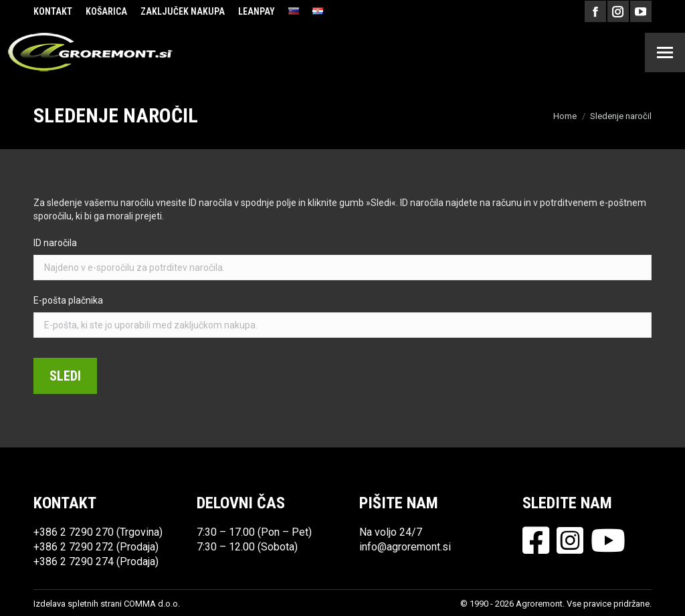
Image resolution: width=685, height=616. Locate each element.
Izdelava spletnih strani (78, 604)
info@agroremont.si (405, 547)
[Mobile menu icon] (665, 53)
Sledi (65, 376)
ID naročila (55, 243)
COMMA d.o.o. (152, 604)
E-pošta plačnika (68, 300)
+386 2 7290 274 (74, 561)
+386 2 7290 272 (74, 547)
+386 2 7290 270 (74, 532)
